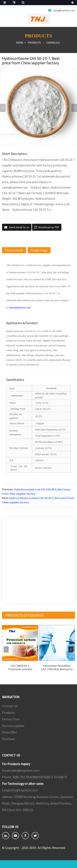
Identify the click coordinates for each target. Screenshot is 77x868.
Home (20, 43)
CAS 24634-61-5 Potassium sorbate (20, 667)
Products (34, 43)
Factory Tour (11, 719)
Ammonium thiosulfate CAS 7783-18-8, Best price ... (57, 667)
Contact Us (10, 706)
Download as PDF (49, 227)
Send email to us (19, 227)
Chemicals (53, 43)
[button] (74, 108)
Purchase (9, 739)
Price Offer (10, 732)
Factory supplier (13, 726)
